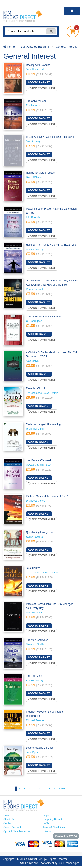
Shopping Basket (52, 819)
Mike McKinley (34, 613)
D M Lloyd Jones (35, 429)
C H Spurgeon (34, 321)
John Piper (32, 752)
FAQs (46, 823)
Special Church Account (17, 831)
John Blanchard (35, 70)
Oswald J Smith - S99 (38, 465)
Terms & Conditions (54, 827)
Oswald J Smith (35, 644)
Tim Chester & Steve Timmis (42, 393)
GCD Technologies (69, 863)
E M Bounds (33, 217)
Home (7, 815)
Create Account (12, 827)
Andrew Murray (35, 249)
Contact (8, 823)
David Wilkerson (35, 177)
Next (62, 789)
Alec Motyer (33, 361)
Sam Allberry (33, 141)
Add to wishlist (42, 88)
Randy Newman (35, 537)
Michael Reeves (35, 720)
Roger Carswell (35, 289)
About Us (9, 819)
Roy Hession (33, 105)
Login (46, 815)
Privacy (47, 831)
